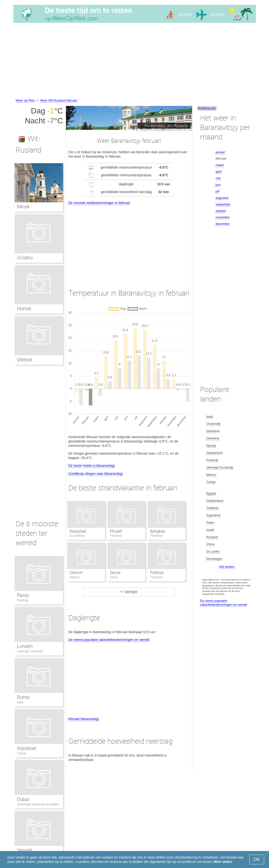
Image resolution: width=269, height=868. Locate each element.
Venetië (25, 850)
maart (220, 165)
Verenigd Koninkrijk (30, 651)
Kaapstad (78, 531)
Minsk (23, 207)
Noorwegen (214, 559)
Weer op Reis (25, 100)
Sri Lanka (213, 551)
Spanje (211, 446)
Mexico (211, 475)
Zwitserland (214, 453)
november (223, 217)
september (223, 204)
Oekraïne (213, 438)
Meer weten (223, 862)
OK (257, 859)
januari (220, 152)
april (219, 172)
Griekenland (215, 501)
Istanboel (27, 748)
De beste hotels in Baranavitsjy (92, 466)
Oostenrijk (213, 424)
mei (218, 178)
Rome (23, 697)
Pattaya (157, 573)
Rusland (212, 537)
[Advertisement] (134, 61)
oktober (221, 211)
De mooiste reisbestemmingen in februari (99, 203)
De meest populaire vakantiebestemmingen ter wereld (109, 640)
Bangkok (158, 531)
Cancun (76, 573)
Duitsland (213, 431)
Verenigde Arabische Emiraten (38, 804)
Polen (210, 523)
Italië (20, 702)
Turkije (21, 753)
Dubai (23, 799)
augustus (222, 198)
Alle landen (227, 567)
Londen (25, 646)
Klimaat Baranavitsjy (84, 719)
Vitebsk (25, 360)
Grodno (25, 258)
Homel (24, 309)
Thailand (212, 508)
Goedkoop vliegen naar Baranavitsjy (96, 474)
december (223, 224)
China (210, 544)
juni (218, 185)
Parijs (23, 595)
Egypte (211, 493)
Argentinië (213, 515)
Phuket (116, 531)
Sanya (115, 573)
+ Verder (129, 592)
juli (218, 191)
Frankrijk (23, 600)
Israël (210, 530)
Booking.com (207, 108)
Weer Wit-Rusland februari (59, 100)
